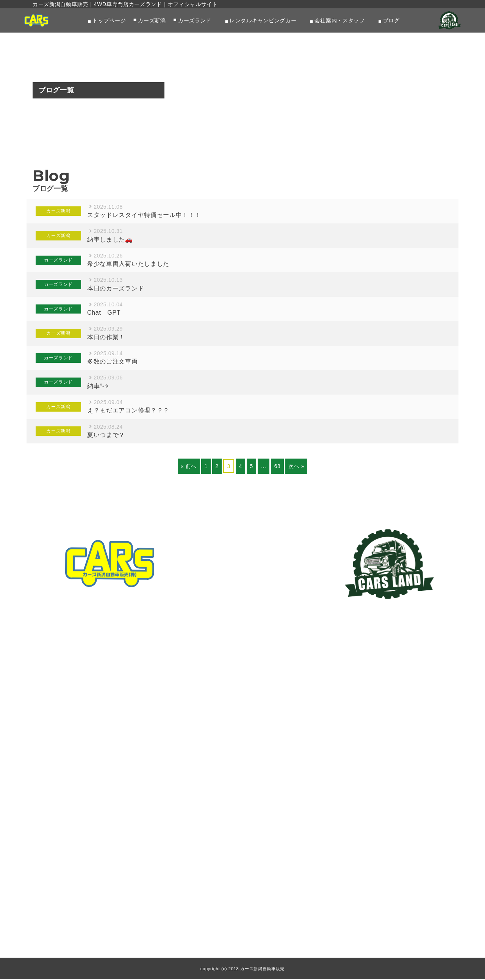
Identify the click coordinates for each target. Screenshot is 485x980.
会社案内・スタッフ (339, 20)
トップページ (109, 20)
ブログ (391, 20)
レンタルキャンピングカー (263, 20)
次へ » (296, 467)
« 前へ (188, 467)
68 (278, 467)
